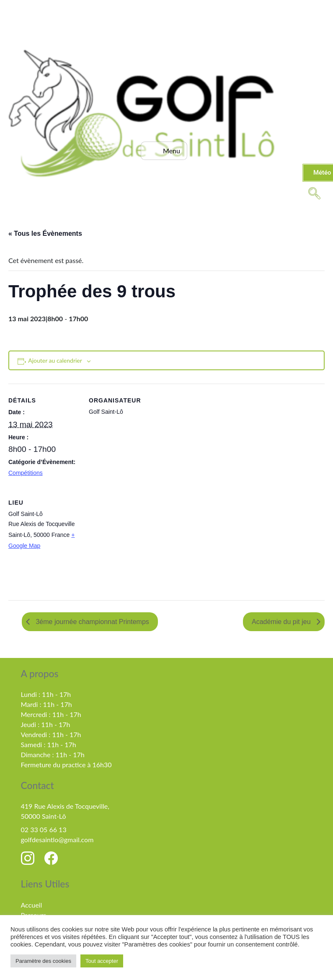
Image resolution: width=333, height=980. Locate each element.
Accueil (32, 905)
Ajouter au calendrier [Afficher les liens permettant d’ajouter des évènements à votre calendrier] (55, 360)
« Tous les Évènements (45, 233)
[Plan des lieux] (133, 543)
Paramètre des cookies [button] (43, 961)
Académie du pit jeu (282, 622)
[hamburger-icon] (164, 151)
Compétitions (26, 473)
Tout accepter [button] (102, 961)
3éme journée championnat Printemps (92, 622)
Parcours (34, 915)
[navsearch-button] (314, 193)
